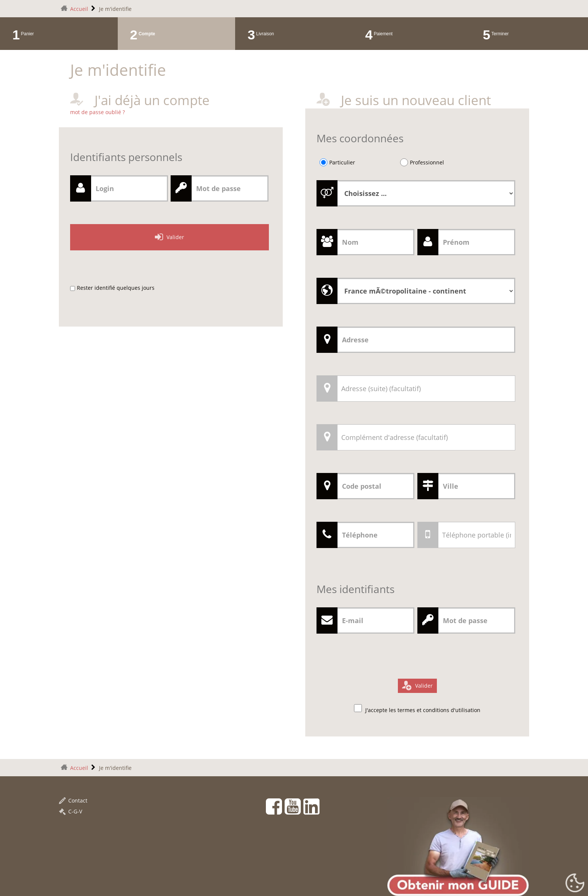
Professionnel (427, 162)
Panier (27, 34)
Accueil (79, 9)
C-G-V (70, 811)
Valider (175, 237)
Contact (73, 800)
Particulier (342, 162)
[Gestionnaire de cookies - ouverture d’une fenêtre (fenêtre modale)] (575, 883)
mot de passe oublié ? (97, 112)
